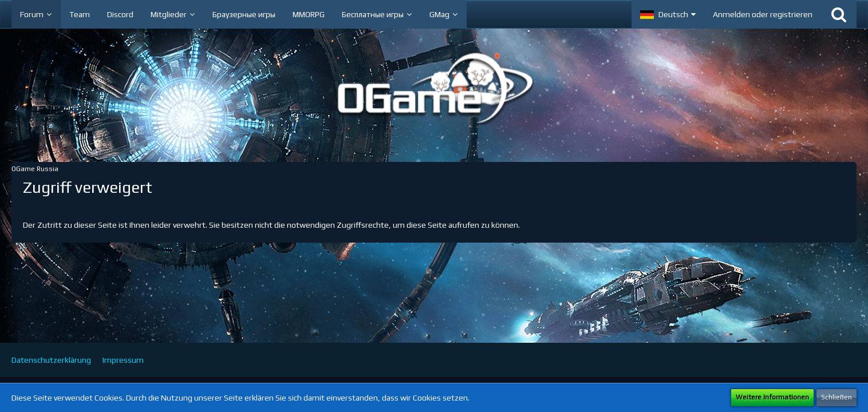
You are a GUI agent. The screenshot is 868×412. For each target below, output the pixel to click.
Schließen (837, 397)
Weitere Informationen (772, 397)
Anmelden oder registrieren (763, 14)
